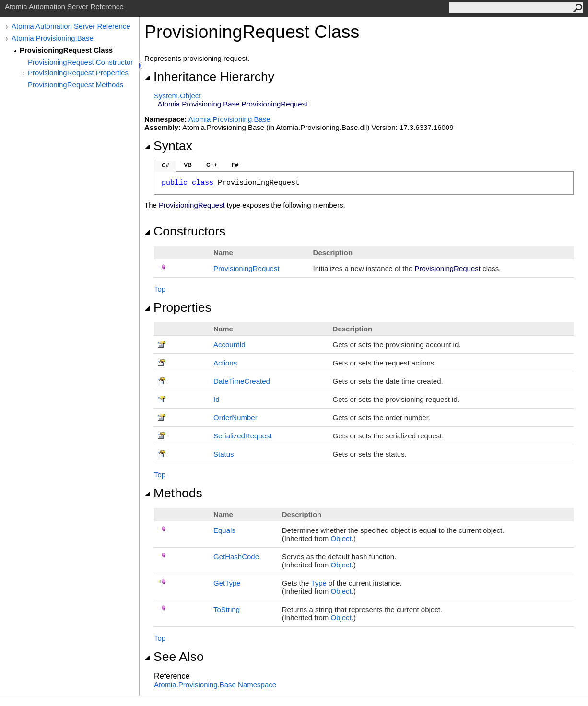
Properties (178, 307)
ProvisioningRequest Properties (78, 73)
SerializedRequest (243, 436)
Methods (173, 493)
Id (217, 399)
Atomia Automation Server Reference (71, 26)
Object (341, 538)
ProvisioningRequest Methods (76, 85)
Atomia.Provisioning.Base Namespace (215, 685)
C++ (212, 165)
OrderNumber (235, 418)
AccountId (229, 345)
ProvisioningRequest (247, 268)
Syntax (168, 146)
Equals (224, 530)
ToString (227, 609)
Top (160, 289)
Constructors (185, 231)
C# (165, 165)
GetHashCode (236, 557)
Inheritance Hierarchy (209, 77)
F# (235, 165)
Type (319, 583)
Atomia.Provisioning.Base (53, 38)
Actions (225, 363)
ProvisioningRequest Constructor (80, 62)
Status (224, 454)
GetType (227, 583)
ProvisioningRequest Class (66, 50)
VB (188, 165)
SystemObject (177, 96)
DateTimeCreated (242, 381)
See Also (174, 657)
